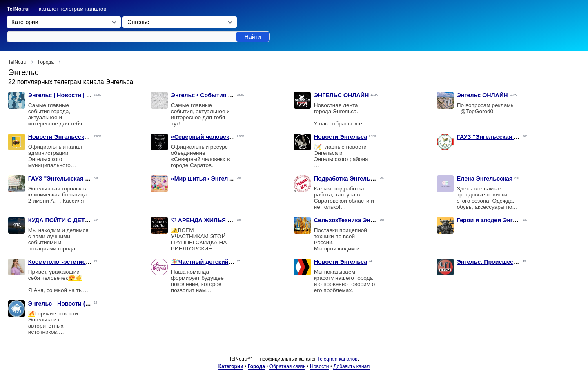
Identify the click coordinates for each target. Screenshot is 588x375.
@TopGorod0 (477, 111)
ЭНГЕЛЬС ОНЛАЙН (342, 95)
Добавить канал (351, 366)
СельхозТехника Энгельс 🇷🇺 (355, 220)
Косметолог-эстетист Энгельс (71, 262)
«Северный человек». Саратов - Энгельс (230, 137)
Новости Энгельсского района (72, 137)
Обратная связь (287, 366)
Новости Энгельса (341, 137)
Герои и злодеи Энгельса (493, 220)
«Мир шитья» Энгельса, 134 (211, 179)
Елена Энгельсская (485, 179)
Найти (253, 37)
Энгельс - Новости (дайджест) (71, 304)
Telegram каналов (337, 359)
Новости (319, 366)
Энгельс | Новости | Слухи (66, 95)
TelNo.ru (18, 9)
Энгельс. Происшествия (492, 262)
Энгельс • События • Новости (214, 95)
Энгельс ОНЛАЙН (482, 95)
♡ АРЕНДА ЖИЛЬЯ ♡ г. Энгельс (217, 220)
